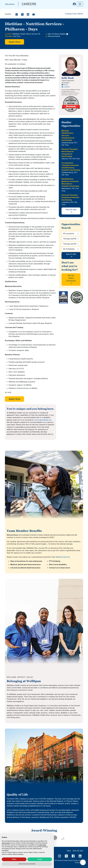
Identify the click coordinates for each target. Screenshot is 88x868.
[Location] (71, 234)
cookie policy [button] (42, 845)
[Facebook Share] (17, 14)
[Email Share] (34, 14)
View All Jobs (71, 211)
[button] (51, 837)
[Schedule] (71, 249)
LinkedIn (66, 87)
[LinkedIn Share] (28, 14)
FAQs (69, 851)
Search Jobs (71, 255)
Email (65, 85)
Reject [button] (14, 859)
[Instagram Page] (59, 856)
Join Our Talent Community (71, 279)
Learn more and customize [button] (27, 864)
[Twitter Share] (22, 14)
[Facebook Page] (73, 856)
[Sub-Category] (71, 244)
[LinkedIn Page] (80, 856)
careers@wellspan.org (43, 420)
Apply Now (14, 42)
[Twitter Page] (66, 856)
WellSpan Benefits (63, 557)
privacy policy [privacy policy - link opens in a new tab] (6, 843)
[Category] (71, 239)
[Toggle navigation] (80, 4)
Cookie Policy (68, 860)
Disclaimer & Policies (55, 860)
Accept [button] (40, 859)
